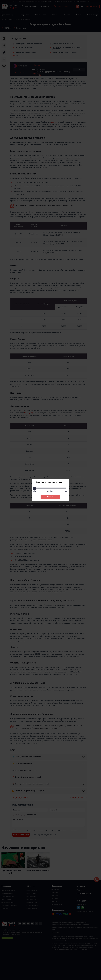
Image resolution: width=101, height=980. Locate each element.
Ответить (50, 497)
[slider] (35, 488)
